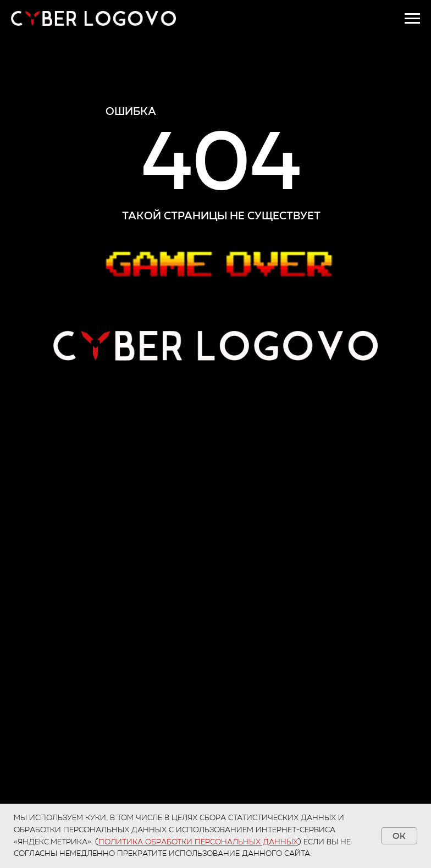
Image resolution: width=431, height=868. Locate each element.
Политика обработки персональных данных (198, 842)
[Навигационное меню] (412, 19)
